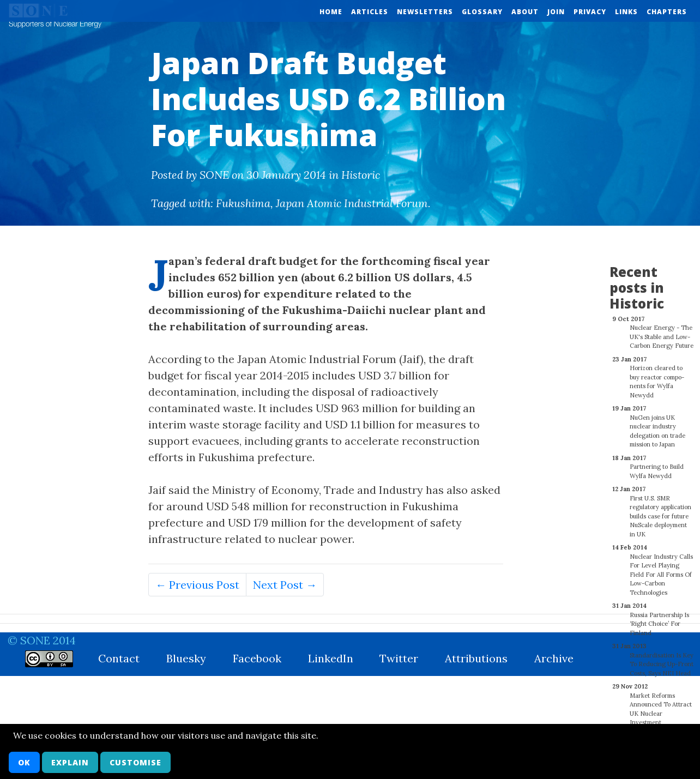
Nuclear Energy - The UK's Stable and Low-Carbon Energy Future (662, 331)
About (525, 12)
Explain (70, 762)
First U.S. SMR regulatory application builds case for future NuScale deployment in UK (660, 510)
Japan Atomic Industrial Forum (352, 203)
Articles (370, 12)
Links (626, 12)
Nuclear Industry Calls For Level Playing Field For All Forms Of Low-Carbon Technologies (661, 569)
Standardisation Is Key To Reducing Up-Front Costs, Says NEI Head (662, 658)
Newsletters (425, 12)
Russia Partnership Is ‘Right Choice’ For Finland (659, 618)
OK (24, 762)
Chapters (667, 12)
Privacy (590, 12)
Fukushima (243, 203)
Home (331, 12)
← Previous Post (197, 585)
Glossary (482, 12)
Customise (135, 762)
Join (556, 12)
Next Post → (285, 585)
